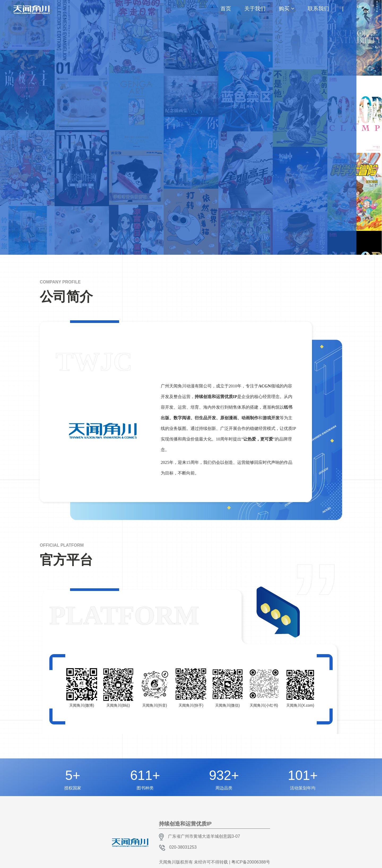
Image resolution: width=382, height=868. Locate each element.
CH (359, 7)
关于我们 (255, 8)
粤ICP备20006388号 (251, 862)
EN (366, 12)
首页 (226, 8)
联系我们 (318, 8)
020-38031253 (183, 847)
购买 (284, 8)
